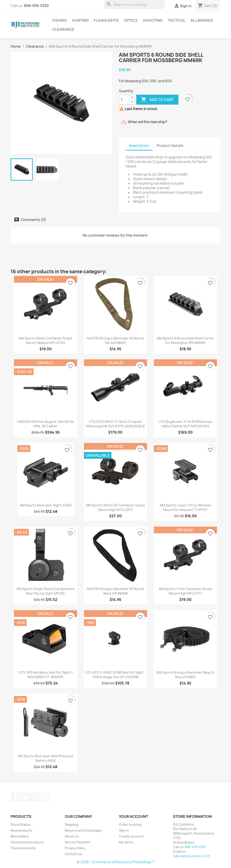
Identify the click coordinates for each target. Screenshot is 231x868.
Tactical (177, 20)
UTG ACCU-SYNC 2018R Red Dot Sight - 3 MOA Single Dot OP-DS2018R (115, 675)
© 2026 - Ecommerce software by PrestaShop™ (116, 862)
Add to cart (157, 100)
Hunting (80, 20)
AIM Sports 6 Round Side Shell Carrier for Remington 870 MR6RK (185, 340)
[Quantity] (124, 100)
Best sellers (20, 836)
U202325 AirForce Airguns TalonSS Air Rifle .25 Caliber (46, 424)
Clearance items (23, 848)
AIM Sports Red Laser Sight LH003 (46, 505)
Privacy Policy (75, 848)
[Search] (135, 5)
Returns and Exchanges (83, 830)
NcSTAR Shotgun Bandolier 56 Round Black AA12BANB (115, 591)
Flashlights (106, 20)
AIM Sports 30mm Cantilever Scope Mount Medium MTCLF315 (45, 340)
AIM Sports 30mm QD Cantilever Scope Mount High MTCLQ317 (115, 507)
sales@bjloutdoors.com (191, 856)
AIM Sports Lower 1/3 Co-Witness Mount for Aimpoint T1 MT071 (185, 507)
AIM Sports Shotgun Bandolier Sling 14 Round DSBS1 (185, 675)
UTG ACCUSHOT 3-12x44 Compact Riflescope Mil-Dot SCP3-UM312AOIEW (115, 424)
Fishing (60, 20)
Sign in (124, 830)
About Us (72, 836)
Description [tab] (139, 146)
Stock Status (21, 824)
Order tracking (130, 824)
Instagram (45, 797)
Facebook (16, 797)
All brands (202, 20)
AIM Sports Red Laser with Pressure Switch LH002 (45, 758)
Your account (134, 816)
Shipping (72, 824)
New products (22, 830)
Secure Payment (78, 842)
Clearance (63, 29)
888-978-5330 (36, 6)
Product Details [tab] (170, 146)
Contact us (73, 854)
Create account (131, 836)
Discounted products (27, 842)
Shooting (153, 20)
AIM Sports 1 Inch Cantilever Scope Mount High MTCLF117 (185, 591)
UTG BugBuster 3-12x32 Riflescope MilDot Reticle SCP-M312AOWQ (185, 424)
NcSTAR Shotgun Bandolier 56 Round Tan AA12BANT (115, 340)
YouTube (35, 797)
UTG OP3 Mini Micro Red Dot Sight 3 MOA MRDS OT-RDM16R (46, 675)
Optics (131, 20)
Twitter (25, 797)
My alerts (126, 842)
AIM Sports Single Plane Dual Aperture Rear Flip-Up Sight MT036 (45, 591)
